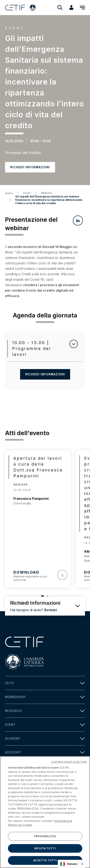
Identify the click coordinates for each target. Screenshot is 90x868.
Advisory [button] (45, 752)
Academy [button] (45, 738)
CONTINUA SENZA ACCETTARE (69, 763)
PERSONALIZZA (45, 837)
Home (9, 193)
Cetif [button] (45, 683)
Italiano (69, 864)
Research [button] (45, 711)
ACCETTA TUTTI (45, 862)
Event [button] (45, 725)
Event (27, 193)
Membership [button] (45, 697)
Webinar (47, 193)
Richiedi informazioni (30, 167)
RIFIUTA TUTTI (45, 850)
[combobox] (72, 864)
